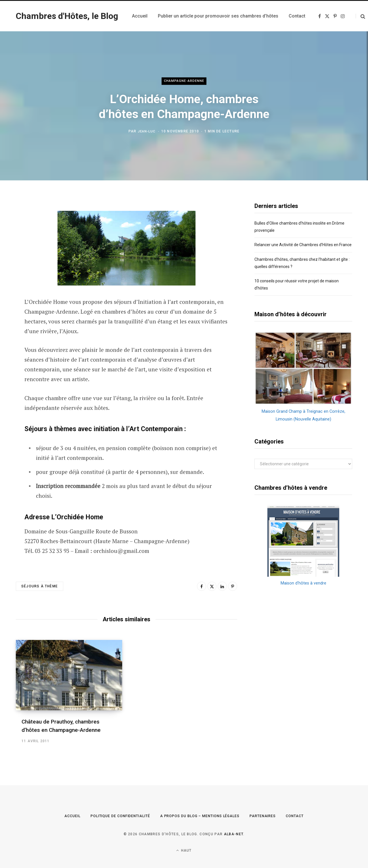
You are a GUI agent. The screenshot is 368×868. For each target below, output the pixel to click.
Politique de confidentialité (113, 816)
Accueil (60, 816)
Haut (184, 850)
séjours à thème (40, 586)
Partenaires (272, 816)
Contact (307, 816)
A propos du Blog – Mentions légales (202, 816)
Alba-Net (234, 834)
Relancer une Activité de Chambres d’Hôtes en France (303, 245)
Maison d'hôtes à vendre (303, 583)
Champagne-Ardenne (184, 81)
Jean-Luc (147, 131)
